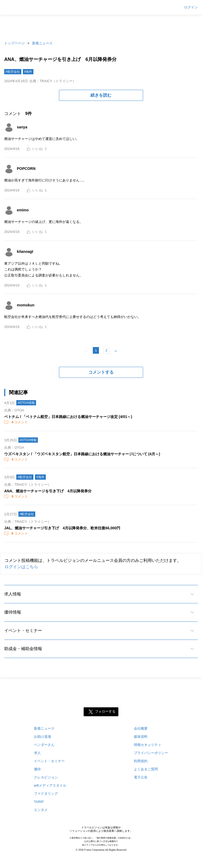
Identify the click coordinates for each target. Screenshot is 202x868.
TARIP (39, 802)
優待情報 (13, 612)
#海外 (28, 72)
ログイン (191, 7)
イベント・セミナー (23, 631)
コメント (19, 422)
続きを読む (101, 95)
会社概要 (141, 728)
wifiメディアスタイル (50, 785)
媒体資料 (141, 737)
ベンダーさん (44, 745)
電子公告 (141, 777)
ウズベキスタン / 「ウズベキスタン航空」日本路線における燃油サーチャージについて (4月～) (82, 454)
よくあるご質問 (146, 769)
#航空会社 (13, 72)
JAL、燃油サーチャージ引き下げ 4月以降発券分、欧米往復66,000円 (62, 528)
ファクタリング (46, 794)
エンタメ (41, 810)
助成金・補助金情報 (23, 649)
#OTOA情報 (26, 403)
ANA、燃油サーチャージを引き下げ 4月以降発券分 (48, 491)
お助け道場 (42, 737)
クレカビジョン (46, 777)
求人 (37, 753)
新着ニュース (42, 43)
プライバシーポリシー (151, 753)
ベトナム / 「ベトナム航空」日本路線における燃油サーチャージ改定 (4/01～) (68, 417)
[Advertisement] (101, 26)
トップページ (14, 43)
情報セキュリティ (148, 745)
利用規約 (141, 761)
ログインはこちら (21, 567)
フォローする (105, 712)
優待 (37, 769)
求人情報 (13, 594)
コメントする (101, 372)
